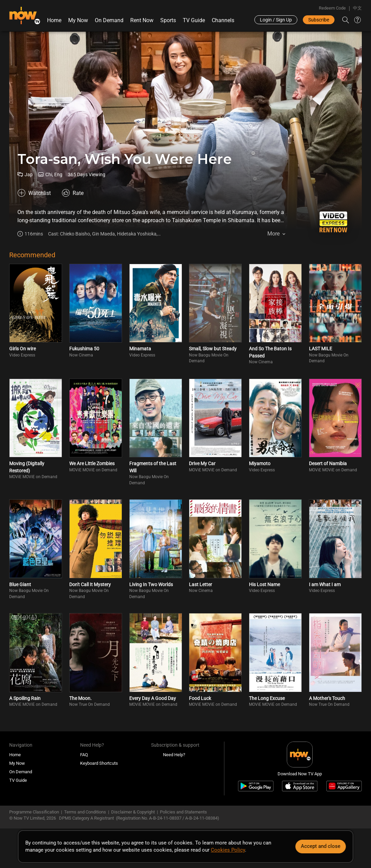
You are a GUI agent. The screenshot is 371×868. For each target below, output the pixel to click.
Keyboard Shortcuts (99, 763)
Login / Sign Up (276, 20)
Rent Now (142, 20)
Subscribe (319, 20)
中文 (357, 8)
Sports (168, 20)
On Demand (109, 20)
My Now (78, 20)
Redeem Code (332, 8)
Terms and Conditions (85, 812)
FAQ (84, 755)
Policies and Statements (183, 812)
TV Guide (194, 20)
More (273, 234)
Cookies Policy (228, 850)
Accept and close (321, 846)
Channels (223, 20)
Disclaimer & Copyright (133, 812)
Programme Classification (34, 812)
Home (54, 20)
